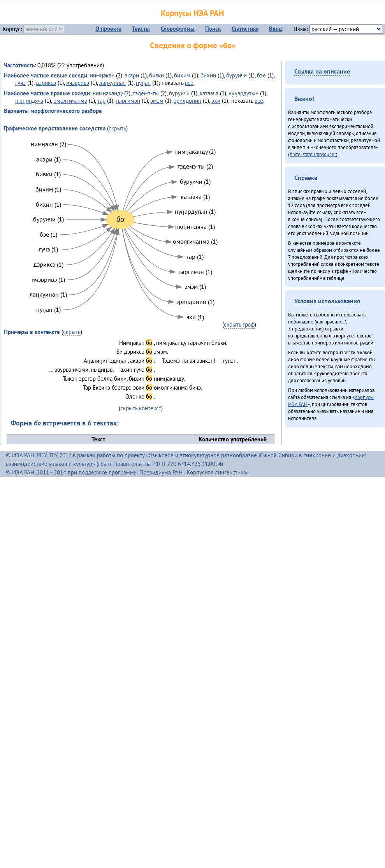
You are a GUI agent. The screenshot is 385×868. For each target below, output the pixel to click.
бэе (261, 75)
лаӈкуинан (113, 83)
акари (132, 75)
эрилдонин (187, 101)
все (189, 83)
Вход (276, 29)
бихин (208, 75)
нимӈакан (102, 75)
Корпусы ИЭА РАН (192, 13)
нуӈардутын (243, 93)
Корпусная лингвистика (216, 472)
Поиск (213, 29)
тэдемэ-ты (146, 93)
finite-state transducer (313, 154)
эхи (216, 101)
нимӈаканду (108, 93)
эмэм (157, 101)
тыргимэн (128, 101)
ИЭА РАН (23, 455)
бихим (182, 75)
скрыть (117, 128)
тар (101, 101)
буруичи (236, 75)
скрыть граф (239, 324)
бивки (156, 75)
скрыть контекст (141, 408)
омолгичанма (70, 101)
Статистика (245, 29)
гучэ (20, 83)
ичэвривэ (78, 83)
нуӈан (143, 83)
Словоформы (178, 29)
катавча (209, 93)
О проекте (108, 29)
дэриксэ (46, 83)
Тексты (141, 29)
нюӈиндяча (29, 101)
